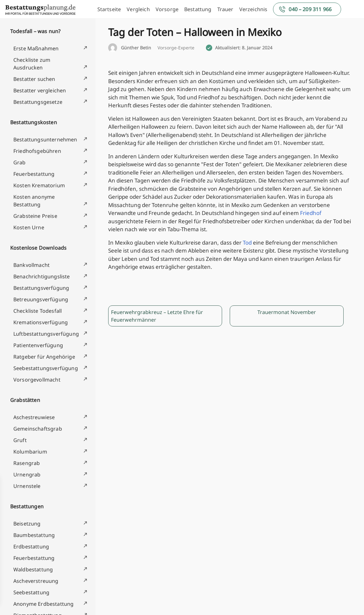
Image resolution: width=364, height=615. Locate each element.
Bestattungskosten (34, 122)
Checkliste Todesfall (38, 311)
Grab (20, 162)
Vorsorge (167, 9)
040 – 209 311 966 (310, 9)
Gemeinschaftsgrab (38, 429)
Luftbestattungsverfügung (46, 334)
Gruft (20, 440)
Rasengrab (27, 463)
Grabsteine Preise (35, 216)
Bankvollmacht (31, 265)
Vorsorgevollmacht (37, 380)
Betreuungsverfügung (41, 299)
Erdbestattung (31, 547)
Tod (247, 243)
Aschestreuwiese (34, 417)
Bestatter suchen (34, 79)
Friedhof (311, 213)
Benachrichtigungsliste (42, 276)
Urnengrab (27, 475)
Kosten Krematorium (39, 185)
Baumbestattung (34, 535)
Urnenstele (27, 486)
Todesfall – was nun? (35, 31)
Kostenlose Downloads (38, 248)
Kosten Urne (29, 227)
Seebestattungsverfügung (46, 368)
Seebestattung (31, 592)
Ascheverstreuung (36, 581)
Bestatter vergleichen (40, 90)
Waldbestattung (33, 569)
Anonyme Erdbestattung (43, 604)
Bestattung (198, 9)
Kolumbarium (30, 452)
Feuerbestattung (34, 174)
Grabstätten (25, 400)
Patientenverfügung (38, 345)
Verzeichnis (253, 9)
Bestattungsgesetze (38, 102)
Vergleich (138, 9)
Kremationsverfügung (41, 322)
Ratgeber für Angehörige (44, 357)
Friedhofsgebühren (37, 151)
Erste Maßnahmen (36, 48)
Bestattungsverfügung (41, 288)
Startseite (109, 9)
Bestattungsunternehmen (45, 139)
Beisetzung (27, 524)
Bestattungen (27, 506)
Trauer (225, 9)
